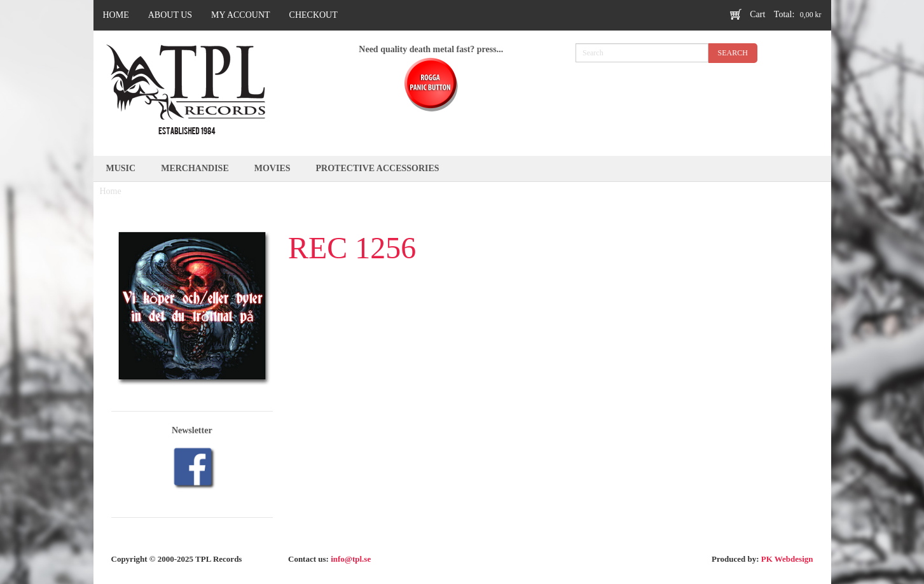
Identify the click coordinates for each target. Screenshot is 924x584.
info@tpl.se (351, 559)
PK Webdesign (787, 559)
